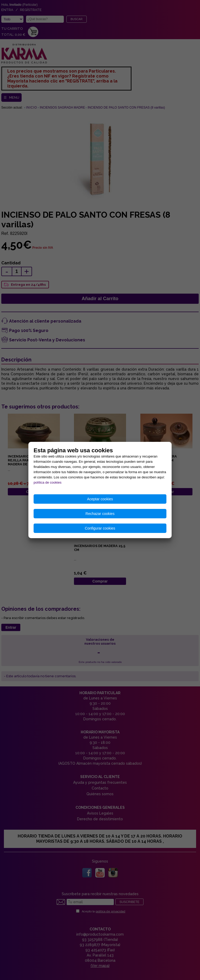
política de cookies (48, 482)
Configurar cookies (100, 528)
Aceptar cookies (100, 499)
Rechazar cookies (100, 514)
